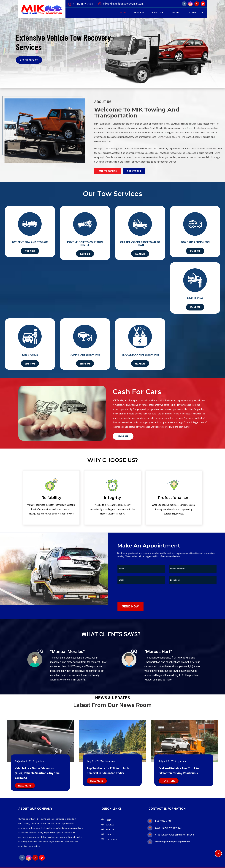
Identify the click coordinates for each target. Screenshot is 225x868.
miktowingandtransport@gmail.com (121, 4)
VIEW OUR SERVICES (29, 60)
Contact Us (196, 12)
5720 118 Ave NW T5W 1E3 (164, 828)
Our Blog (176, 12)
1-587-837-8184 (81, 4)
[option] (55, 666)
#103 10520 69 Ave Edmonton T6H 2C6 (171, 835)
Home (123, 12)
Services (139, 12)
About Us (158, 12)
